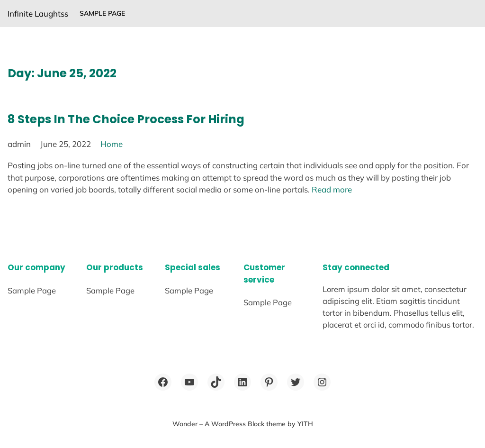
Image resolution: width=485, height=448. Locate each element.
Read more (332, 189)
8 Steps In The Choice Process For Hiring (126, 119)
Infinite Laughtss (38, 14)
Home (112, 144)
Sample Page (102, 13)
